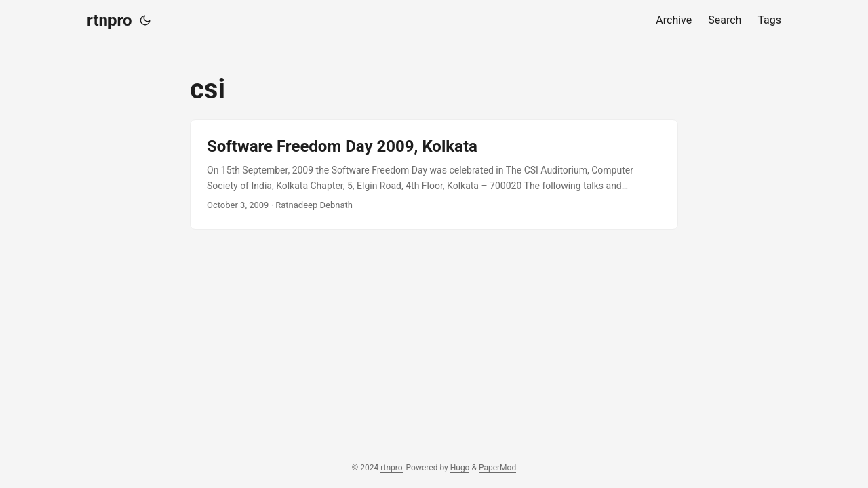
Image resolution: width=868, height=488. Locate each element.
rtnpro (109, 20)
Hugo (460, 468)
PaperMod (497, 468)
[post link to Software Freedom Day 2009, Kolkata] (434, 175)
